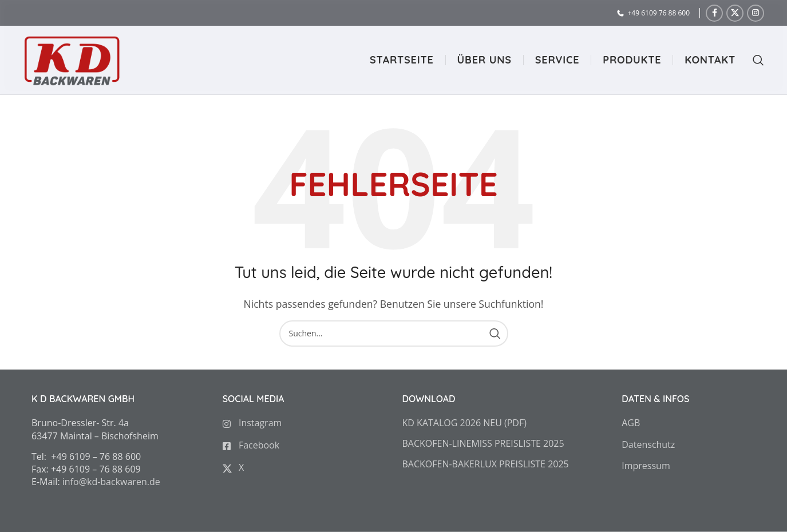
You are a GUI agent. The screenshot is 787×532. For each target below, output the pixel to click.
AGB (631, 423)
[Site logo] (72, 59)
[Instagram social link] (756, 13)
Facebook (251, 445)
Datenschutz (648, 444)
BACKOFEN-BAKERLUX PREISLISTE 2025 (486, 464)
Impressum (646, 466)
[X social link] (735, 13)
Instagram (252, 423)
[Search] (753, 60)
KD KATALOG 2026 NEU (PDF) (464, 423)
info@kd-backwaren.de (111, 482)
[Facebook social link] (714, 13)
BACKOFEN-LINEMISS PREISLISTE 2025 (483, 443)
